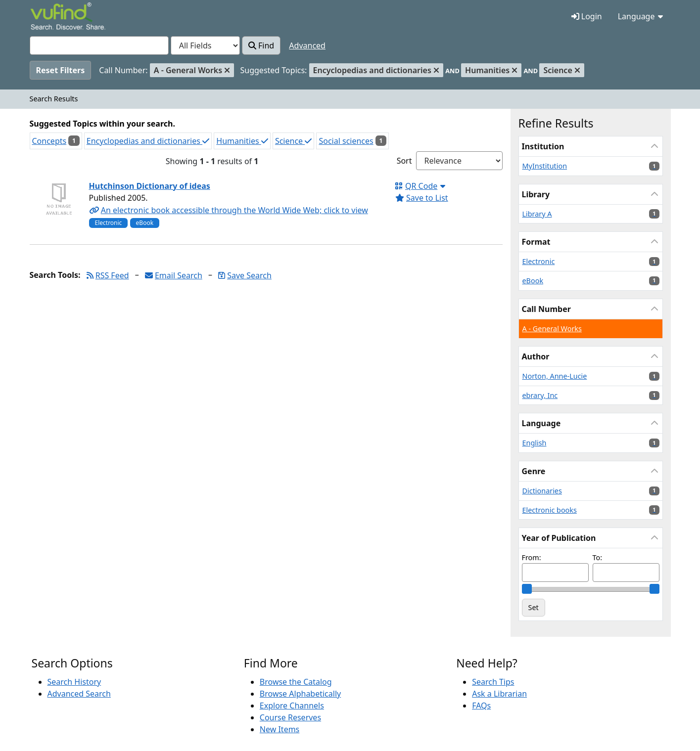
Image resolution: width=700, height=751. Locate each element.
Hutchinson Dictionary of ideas (150, 186)
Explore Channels (292, 706)
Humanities (242, 141)
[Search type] (205, 45)
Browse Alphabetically (300, 694)
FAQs (481, 706)
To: (598, 557)
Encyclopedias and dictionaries (148, 141)
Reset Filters (61, 70)
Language (640, 16)
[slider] (527, 589)
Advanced (307, 45)
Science (293, 141)
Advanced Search (79, 694)
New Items (280, 729)
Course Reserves (290, 717)
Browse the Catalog (296, 682)
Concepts (49, 141)
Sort (404, 161)
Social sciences (346, 141)
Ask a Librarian (499, 694)
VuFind (47, 17)
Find (261, 45)
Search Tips (493, 682)
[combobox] (99, 45)
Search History (74, 682)
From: (532, 557)
